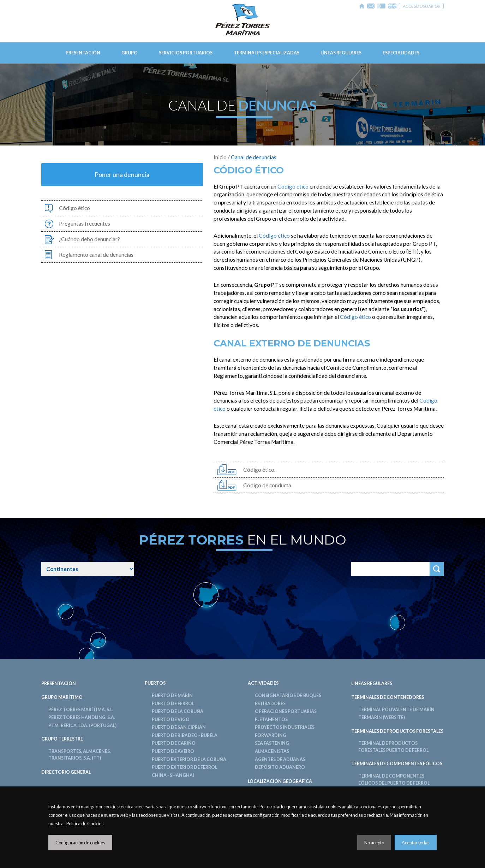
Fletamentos (271, 720)
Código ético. (259, 470)
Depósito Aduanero (280, 767)
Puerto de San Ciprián (179, 727)
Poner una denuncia (122, 175)
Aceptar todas (416, 843)
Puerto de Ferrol (173, 704)
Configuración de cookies (80, 843)
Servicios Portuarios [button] (186, 53)
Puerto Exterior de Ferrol (184, 767)
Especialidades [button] (401, 53)
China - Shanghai (173, 775)
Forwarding (271, 735)
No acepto (374, 843)
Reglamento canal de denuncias (96, 255)
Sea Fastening (272, 743)
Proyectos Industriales (285, 727)
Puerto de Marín (172, 695)
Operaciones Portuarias (286, 711)
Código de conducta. (268, 485)
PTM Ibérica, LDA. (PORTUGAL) (82, 726)
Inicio (220, 157)
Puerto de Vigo (171, 720)
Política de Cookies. (85, 824)
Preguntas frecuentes (85, 224)
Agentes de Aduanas (280, 759)
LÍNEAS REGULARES (372, 683)
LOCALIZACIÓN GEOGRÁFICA (280, 781)
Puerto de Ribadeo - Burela (185, 735)
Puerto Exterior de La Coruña (189, 759)
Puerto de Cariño (174, 743)
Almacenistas (272, 751)
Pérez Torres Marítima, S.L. (81, 710)
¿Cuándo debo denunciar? (89, 239)
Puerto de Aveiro (173, 751)
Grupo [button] (130, 53)
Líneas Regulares (341, 53)
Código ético (74, 208)
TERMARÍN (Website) (382, 717)
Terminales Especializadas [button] (267, 53)
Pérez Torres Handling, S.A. (82, 717)
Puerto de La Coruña (178, 711)
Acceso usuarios (421, 6)
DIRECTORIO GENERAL (66, 772)
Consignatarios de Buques (288, 695)
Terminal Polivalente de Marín (396, 710)
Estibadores (270, 704)
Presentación (83, 53)
